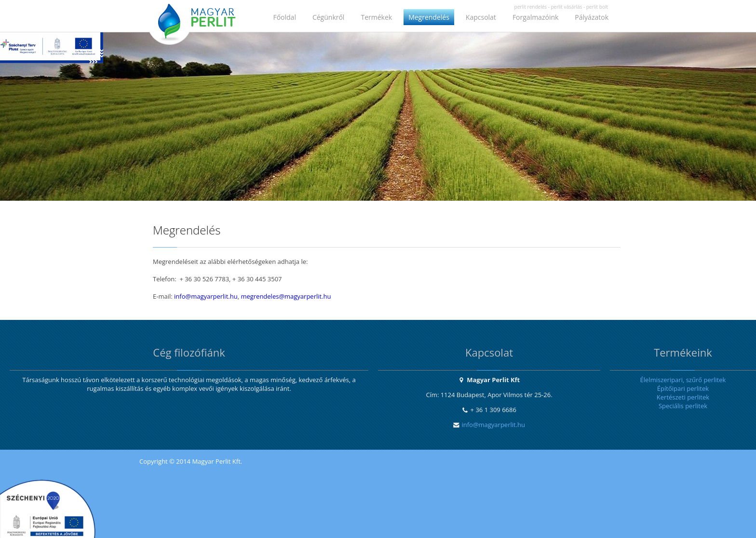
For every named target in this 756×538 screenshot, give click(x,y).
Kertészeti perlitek (683, 397)
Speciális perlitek (683, 406)
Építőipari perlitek (683, 388)
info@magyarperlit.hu (206, 296)
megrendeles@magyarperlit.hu (286, 296)
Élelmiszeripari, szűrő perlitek (683, 380)
